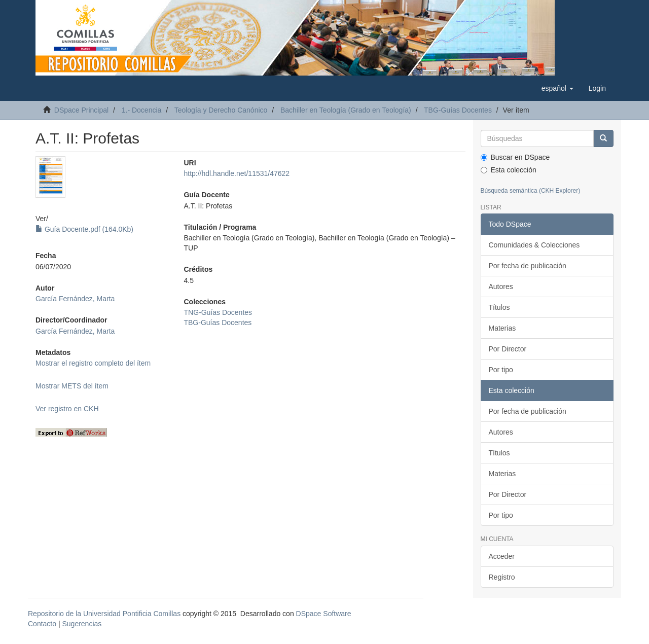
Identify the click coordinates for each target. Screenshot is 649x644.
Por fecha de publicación (528, 266)
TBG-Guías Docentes (458, 110)
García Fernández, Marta (75, 299)
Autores (501, 287)
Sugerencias (82, 624)
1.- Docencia (142, 110)
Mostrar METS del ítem (72, 386)
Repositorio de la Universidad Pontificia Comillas (104, 614)
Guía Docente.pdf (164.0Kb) (84, 229)
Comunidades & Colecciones (534, 245)
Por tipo (501, 370)
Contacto (42, 624)
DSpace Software (324, 614)
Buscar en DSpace (515, 157)
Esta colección (509, 170)
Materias (502, 328)
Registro (502, 577)
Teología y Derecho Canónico (221, 110)
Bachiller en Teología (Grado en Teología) (346, 110)
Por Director (508, 349)
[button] (557, 88)
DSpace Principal (81, 110)
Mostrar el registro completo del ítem (93, 363)
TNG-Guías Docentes (218, 312)
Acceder (502, 556)
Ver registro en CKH (67, 409)
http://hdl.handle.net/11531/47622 (237, 173)
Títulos (499, 307)
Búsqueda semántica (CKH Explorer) (531, 191)
